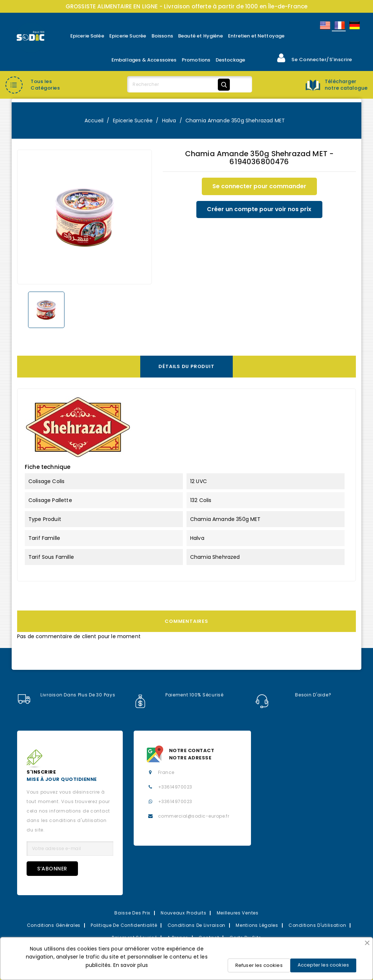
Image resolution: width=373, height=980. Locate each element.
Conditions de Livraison (197, 925)
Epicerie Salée (87, 36)
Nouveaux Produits (183, 913)
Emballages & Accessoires (144, 60)
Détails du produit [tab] (186, 366)
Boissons (162, 36)
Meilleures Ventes (238, 913)
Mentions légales (257, 925)
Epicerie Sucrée (128, 36)
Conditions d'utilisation (317, 925)
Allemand (354, 25)
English (325, 25)
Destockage (231, 60)
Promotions (196, 60)
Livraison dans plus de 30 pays (66, 695)
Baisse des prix (132, 913)
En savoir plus (131, 965)
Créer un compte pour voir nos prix (259, 210)
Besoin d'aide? (294, 695)
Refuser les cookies (259, 965)
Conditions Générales (54, 925)
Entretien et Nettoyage (256, 36)
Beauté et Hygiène (201, 36)
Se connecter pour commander (259, 186)
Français (339, 25)
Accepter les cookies (323, 965)
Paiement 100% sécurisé (179, 695)
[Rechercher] (180, 84)
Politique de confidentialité (124, 925)
